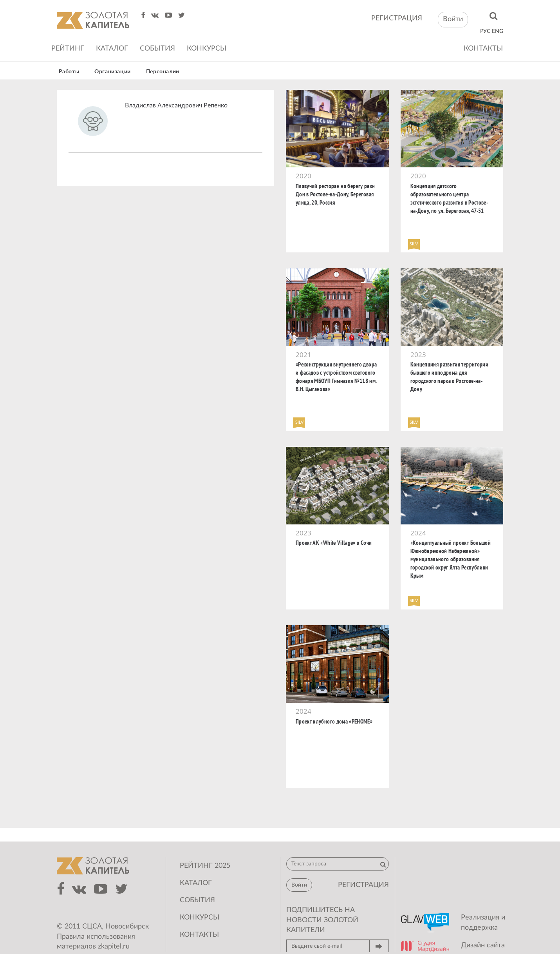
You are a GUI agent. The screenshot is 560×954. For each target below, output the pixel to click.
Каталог (112, 49)
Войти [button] (453, 19)
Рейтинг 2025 (205, 866)
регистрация (397, 18)
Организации (113, 72)
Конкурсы (207, 49)
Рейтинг (68, 49)
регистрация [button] (363, 885)
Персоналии (163, 72)
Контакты (483, 49)
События (157, 49)
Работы (69, 72)
